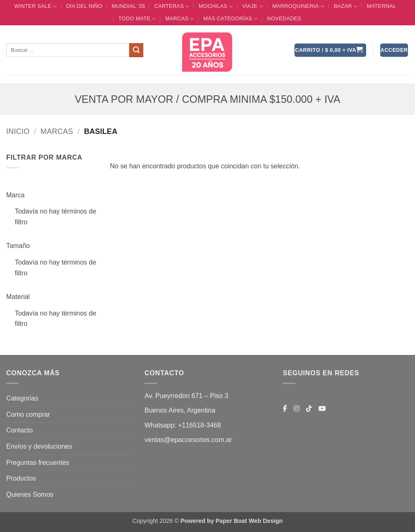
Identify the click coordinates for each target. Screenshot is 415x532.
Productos (21, 478)
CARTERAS (172, 6)
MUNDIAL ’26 (128, 6)
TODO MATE (137, 19)
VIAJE (252, 6)
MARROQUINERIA (298, 6)
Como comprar (28, 414)
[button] (330, 50)
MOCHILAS (216, 6)
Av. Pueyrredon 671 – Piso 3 (186, 396)
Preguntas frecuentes (38, 463)
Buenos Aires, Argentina (180, 410)
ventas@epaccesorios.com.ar (188, 440)
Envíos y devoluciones (39, 446)
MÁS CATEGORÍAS (230, 19)
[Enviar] (136, 50)
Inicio (18, 131)
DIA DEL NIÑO (84, 6)
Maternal (382, 6)
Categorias (22, 398)
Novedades (284, 18)
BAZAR (346, 6)
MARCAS (180, 19)
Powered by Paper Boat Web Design (232, 521)
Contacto (19, 430)
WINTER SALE (35, 6)
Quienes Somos (30, 494)
